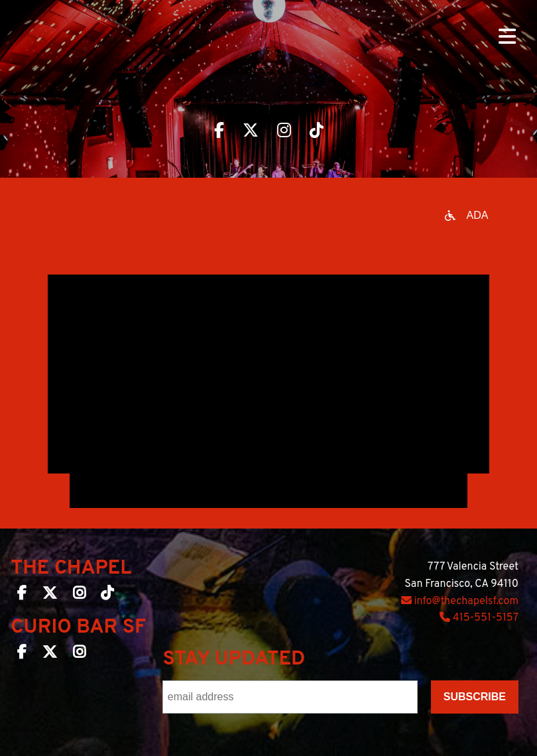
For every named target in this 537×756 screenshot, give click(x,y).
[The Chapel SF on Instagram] (79, 596)
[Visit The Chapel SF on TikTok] (317, 132)
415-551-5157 (479, 618)
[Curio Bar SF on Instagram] (79, 655)
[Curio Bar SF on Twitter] (50, 655)
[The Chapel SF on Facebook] (22, 596)
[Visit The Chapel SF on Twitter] (251, 132)
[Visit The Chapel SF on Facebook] (219, 132)
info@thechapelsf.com (460, 601)
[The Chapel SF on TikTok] (107, 596)
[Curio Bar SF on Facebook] (22, 655)
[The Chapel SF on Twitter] (50, 596)
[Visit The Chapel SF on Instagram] (284, 132)
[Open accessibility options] (467, 216)
